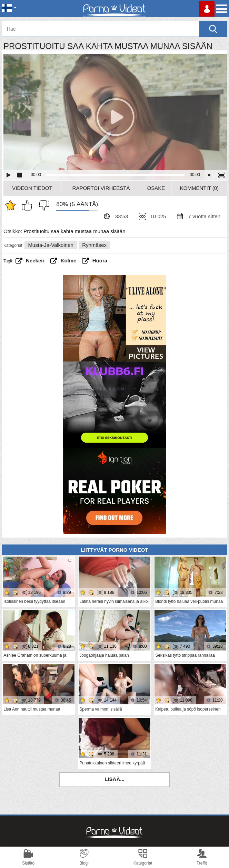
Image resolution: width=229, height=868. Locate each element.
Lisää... (114, 779)
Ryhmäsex (94, 245)
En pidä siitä (42, 205)
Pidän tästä (29, 205)
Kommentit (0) (199, 188)
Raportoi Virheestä (101, 188)
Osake (156, 188)
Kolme (69, 261)
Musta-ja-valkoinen (51, 245)
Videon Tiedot (32, 188)
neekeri (35, 261)
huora (100, 261)
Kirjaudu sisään (207, 9)
